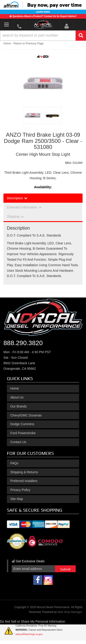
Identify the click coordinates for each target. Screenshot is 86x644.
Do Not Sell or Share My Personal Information (33, 621)
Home (7, 43)
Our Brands (19, 406)
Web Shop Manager (70, 612)
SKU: (68, 163)
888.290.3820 (23, 343)
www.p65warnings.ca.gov (29, 634)
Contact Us (18, 442)
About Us (17, 397)
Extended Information (22, 207)
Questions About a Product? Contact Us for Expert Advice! (44, 16)
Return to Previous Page (29, 43)
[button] (43, 36)
